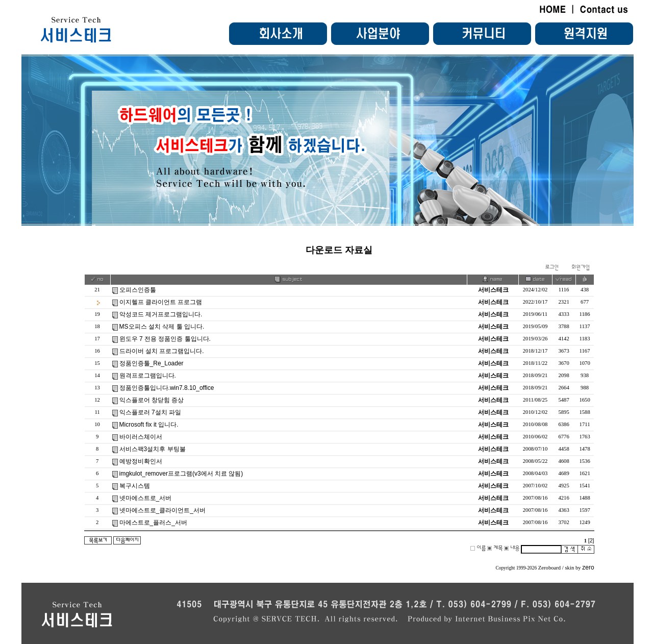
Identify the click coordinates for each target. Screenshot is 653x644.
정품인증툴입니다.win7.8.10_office (167, 388)
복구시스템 (135, 486)
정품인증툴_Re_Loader (152, 363)
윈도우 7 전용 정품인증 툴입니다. (165, 339)
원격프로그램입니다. (148, 376)
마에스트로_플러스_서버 (153, 523)
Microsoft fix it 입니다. (149, 425)
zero (588, 567)
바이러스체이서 (141, 437)
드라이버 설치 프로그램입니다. (162, 351)
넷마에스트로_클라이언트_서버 (162, 510)
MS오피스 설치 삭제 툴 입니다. (162, 327)
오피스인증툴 (138, 290)
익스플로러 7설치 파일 (150, 412)
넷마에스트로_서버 (146, 498)
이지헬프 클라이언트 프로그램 (161, 302)
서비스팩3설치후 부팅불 (153, 449)
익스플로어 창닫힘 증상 (152, 400)
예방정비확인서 (141, 461)
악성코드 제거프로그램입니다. (161, 314)
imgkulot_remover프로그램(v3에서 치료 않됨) (181, 474)
